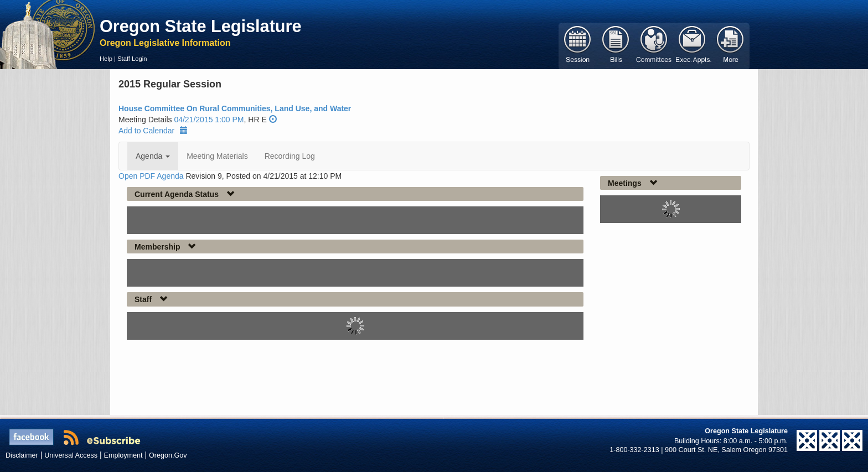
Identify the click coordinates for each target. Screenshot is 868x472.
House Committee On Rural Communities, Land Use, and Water (235, 108)
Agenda (153, 156)
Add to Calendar (153, 131)
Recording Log (290, 156)
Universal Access (71, 455)
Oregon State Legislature (201, 26)
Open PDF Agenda (151, 176)
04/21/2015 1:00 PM (209, 120)
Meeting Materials (217, 156)
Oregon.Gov (168, 455)
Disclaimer (22, 455)
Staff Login (132, 59)
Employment (123, 455)
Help (106, 59)
